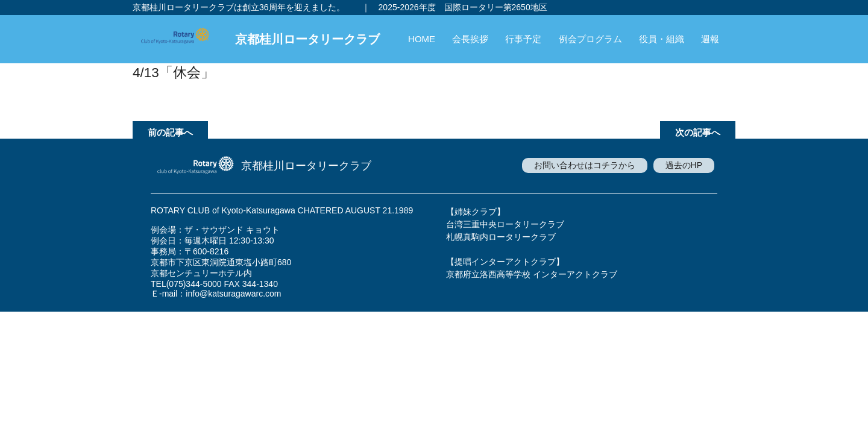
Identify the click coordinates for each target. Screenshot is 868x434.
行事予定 (523, 39)
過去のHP (684, 165)
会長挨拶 (470, 39)
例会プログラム (590, 39)
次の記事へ (698, 132)
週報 (710, 39)
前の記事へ (170, 132)
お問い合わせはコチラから (585, 165)
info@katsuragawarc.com (233, 294)
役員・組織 (662, 39)
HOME (422, 39)
